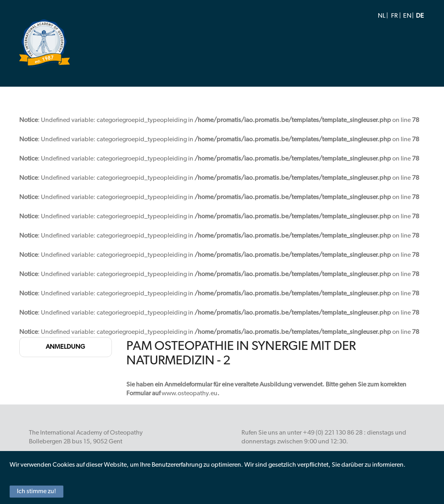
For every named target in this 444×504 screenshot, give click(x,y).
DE (420, 16)
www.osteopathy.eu (190, 394)
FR (394, 16)
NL (382, 16)
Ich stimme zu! (36, 492)
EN (407, 16)
